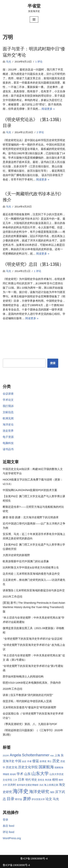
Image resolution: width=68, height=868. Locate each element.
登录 (5, 820)
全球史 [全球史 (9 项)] (43, 761)
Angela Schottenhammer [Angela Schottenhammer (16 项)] (30, 755)
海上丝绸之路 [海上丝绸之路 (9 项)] (51, 785)
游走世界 (8, 431)
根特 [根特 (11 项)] (55, 780)
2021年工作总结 (13, 597)
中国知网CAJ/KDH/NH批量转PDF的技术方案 (30, 490)
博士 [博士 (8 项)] (50, 761)
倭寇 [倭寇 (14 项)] (36, 761)
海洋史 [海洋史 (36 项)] (21, 791)
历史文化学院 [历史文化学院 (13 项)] (28, 767)
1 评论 (39, 62)
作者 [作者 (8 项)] (29, 761)
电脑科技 (8, 443)
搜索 (53, 363)
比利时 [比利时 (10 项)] (12, 785)
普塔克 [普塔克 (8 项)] (41, 780)
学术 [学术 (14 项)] (20, 774)
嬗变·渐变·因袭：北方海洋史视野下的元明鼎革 (31, 517)
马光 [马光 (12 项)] (56, 799)
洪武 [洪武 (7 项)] (41, 785)
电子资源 (8, 437)
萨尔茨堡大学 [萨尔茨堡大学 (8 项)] (38, 799)
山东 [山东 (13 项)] (27, 774)
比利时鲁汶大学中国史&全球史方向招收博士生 (31, 567)
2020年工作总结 (13, 689)
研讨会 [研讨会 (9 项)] (19, 799)
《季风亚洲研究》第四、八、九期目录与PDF (30, 724)
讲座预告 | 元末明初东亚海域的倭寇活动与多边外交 (34, 590)
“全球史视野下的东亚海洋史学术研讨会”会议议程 (33, 639)
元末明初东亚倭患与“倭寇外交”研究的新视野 (29, 707)
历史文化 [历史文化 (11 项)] (12, 767)
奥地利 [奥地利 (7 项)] (13, 774)
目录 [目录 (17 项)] (11, 799)
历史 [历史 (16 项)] (56, 761)
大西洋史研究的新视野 (16, 555)
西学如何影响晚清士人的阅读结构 (23, 676)
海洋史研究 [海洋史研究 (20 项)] (39, 792)
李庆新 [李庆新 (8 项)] (48, 780)
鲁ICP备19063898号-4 (34, 858)
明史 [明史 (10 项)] (34, 780)
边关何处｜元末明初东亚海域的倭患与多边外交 (31, 574)
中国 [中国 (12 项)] (18, 761)
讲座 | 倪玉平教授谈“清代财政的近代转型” (28, 695)
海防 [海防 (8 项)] (52, 792)
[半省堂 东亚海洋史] (34, 8)
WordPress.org (12, 838)
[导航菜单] (34, 19)
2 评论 (40, 132)
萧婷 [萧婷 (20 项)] (27, 799)
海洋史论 (8, 424)
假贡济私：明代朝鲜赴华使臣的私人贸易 (27, 701)
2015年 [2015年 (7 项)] (6, 756)
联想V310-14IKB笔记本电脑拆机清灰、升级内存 (32, 683)
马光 (9, 62)
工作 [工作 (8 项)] (15, 780)
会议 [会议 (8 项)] (24, 761)
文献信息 (8, 412)
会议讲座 (8, 394)
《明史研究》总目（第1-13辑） (33, 264)
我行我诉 (8, 406)
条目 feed (8, 826)
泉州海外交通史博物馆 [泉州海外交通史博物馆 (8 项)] (28, 785)
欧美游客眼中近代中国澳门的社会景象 (26, 561)
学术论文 (8, 400)
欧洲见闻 (8, 418)
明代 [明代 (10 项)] (28, 780)
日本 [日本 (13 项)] (21, 780)
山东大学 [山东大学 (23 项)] (40, 773)
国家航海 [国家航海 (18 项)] (46, 767)
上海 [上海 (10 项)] (57, 755)
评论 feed (8, 832)
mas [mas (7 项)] (52, 756)
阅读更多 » (48, 109)
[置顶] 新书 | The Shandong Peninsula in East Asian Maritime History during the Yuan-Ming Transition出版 (34, 607)
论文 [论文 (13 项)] (49, 799)
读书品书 (8, 449)
